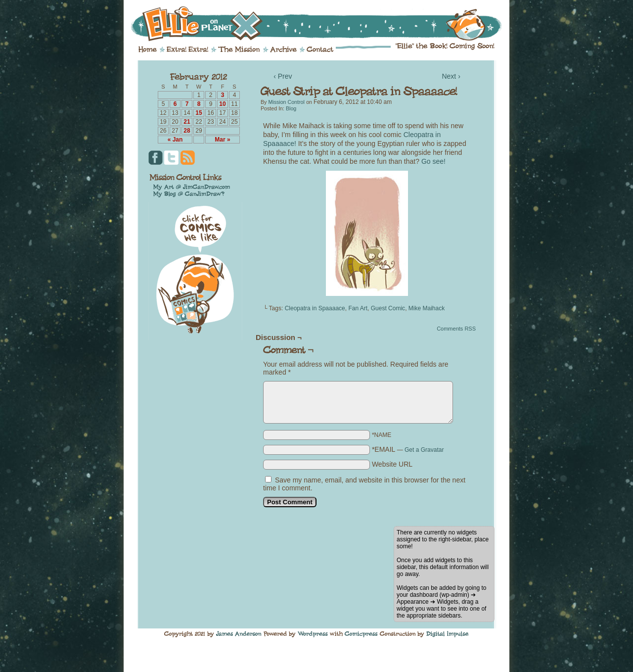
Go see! (433, 161)
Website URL (392, 464)
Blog (291, 108)
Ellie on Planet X (323, 24)
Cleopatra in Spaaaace (315, 308)
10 (222, 104)
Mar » (222, 140)
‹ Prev (283, 76)
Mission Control (286, 102)
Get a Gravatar (424, 450)
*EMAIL (408, 449)
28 (187, 131)
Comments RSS (456, 329)
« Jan (175, 140)
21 (187, 122)
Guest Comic (388, 308)
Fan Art (358, 308)
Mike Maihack (427, 308)
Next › (451, 76)
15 (199, 113)
